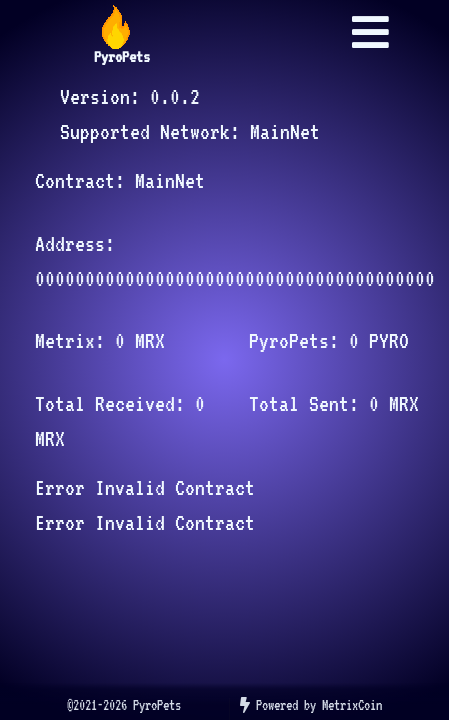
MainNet (285, 131)
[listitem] (124, 706)
